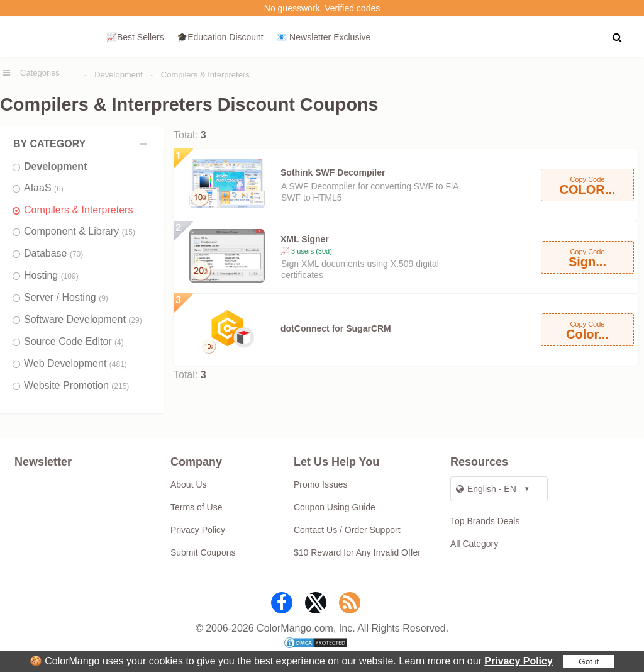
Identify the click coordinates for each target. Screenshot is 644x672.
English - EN (486, 489)
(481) (118, 364)
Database (53, 253)
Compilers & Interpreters (205, 75)
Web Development (75, 363)
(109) (70, 276)
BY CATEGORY (83, 144)
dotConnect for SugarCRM (336, 328)
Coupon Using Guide (335, 507)
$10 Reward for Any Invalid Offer (357, 552)
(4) (119, 342)
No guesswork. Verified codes (322, 8)
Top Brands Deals (485, 521)
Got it (589, 662)
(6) (59, 189)
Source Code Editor (74, 341)
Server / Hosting (66, 297)
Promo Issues (321, 484)
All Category (474, 544)
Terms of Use (196, 507)
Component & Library (80, 231)
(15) (129, 232)
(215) (120, 386)
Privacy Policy (519, 661)
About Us (189, 484)
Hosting (51, 275)
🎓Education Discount (220, 37)
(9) (103, 298)
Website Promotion (76, 385)
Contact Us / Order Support (347, 530)
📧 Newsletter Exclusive (323, 37)
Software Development (83, 319)
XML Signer (305, 239)
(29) (135, 320)
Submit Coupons (203, 552)
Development (119, 75)
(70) (76, 254)
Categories (40, 73)
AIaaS (44, 188)
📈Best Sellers (135, 37)
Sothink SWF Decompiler (333, 172)
